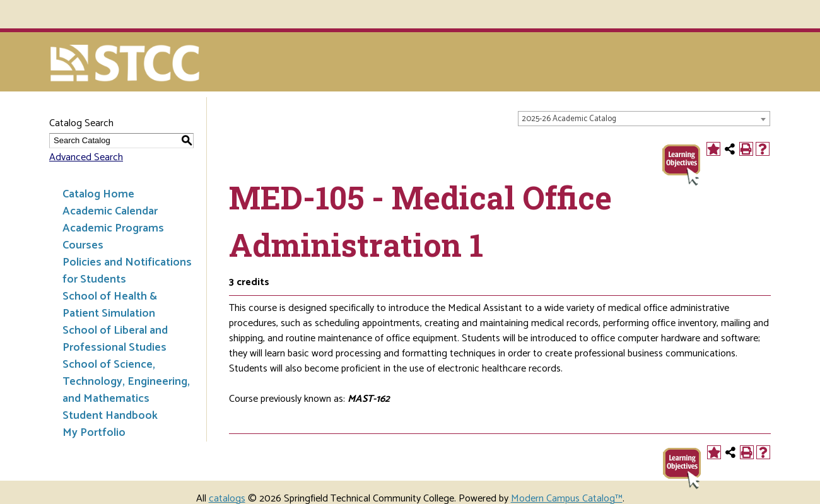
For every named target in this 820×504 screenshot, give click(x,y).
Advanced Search (86, 157)
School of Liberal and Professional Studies (115, 339)
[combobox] (644, 119)
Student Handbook (110, 416)
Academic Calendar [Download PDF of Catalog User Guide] (110, 211)
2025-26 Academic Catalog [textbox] (569, 119)
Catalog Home (98, 194)
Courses (83, 245)
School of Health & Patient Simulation (110, 305)
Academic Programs (113, 228)
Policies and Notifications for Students (127, 271)
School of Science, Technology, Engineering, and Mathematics (126, 382)
